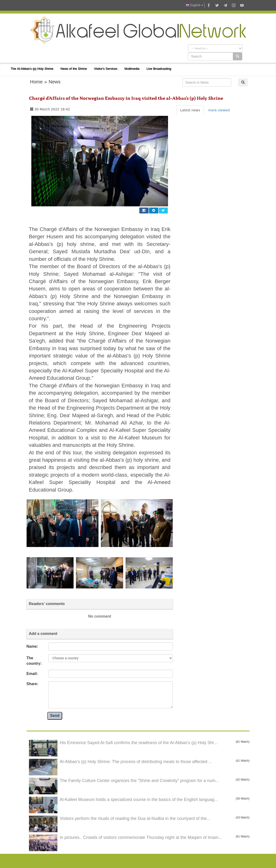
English (194, 5)
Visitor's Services (106, 69)
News (55, 82)
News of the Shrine (74, 69)
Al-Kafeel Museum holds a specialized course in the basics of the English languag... (139, 800)
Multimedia (132, 69)
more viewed (219, 110)
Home (36, 82)
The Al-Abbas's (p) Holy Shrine (32, 69)
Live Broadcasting (159, 69)
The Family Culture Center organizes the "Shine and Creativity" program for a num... (139, 781)
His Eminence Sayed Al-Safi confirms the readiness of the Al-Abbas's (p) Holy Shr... (139, 743)
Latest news (190, 110)
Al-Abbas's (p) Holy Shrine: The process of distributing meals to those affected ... (136, 762)
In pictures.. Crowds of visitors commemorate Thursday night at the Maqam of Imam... (141, 837)
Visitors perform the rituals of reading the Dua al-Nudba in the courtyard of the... (135, 818)
